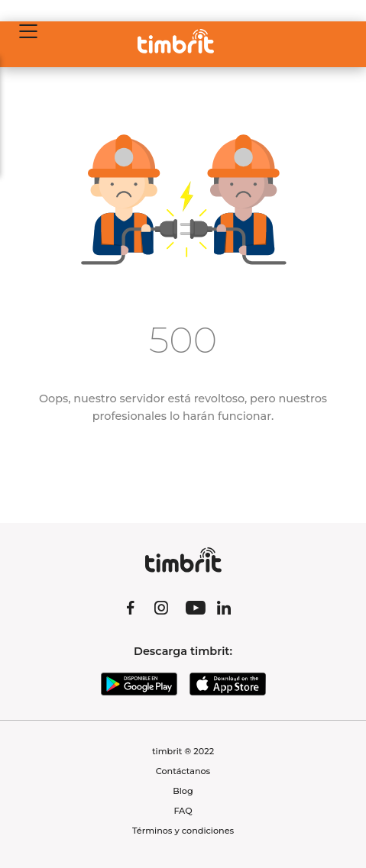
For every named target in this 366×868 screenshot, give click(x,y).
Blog (183, 791)
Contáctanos (183, 771)
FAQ (183, 811)
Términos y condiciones (183, 831)
